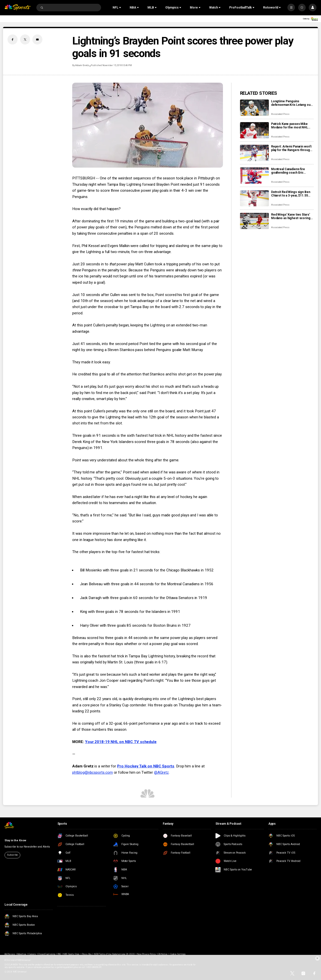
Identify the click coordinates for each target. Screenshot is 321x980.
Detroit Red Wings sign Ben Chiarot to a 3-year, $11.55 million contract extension (291, 194)
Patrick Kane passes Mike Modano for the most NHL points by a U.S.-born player (291, 126)
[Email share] (37, 39)
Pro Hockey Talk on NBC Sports (146, 766)
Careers (32, 954)
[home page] (18, 8)
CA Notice (163, 954)
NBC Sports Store (71, 954)
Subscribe (12, 855)
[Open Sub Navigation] (121, 8)
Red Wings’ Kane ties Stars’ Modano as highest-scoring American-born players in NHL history (291, 216)
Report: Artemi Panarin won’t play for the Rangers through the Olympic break (291, 148)
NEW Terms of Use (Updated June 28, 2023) (114, 954)
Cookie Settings (178, 954)
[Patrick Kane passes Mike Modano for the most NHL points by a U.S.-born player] (254, 130)
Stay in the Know (15, 840)
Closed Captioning (47, 954)
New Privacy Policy (146, 954)
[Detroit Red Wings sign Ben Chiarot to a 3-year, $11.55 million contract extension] (254, 198)
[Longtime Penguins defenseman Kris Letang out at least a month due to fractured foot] (254, 108)
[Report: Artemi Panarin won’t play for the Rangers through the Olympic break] (254, 153)
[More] (291, 8)
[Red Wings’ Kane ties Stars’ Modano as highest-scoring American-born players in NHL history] (254, 221)
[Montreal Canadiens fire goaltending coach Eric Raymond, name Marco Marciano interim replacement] (254, 176)
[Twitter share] (25, 39)
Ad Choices (10, 954)
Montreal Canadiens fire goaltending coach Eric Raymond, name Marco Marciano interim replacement (288, 171)
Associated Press (280, 114)
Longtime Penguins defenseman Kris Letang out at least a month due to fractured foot (291, 103)
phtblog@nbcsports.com (92, 772)
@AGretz (161, 772)
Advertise (22, 954)
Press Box (87, 954)
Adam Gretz (82, 65)
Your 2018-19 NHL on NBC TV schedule (121, 742)
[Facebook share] (13, 39)
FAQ (59, 954)
